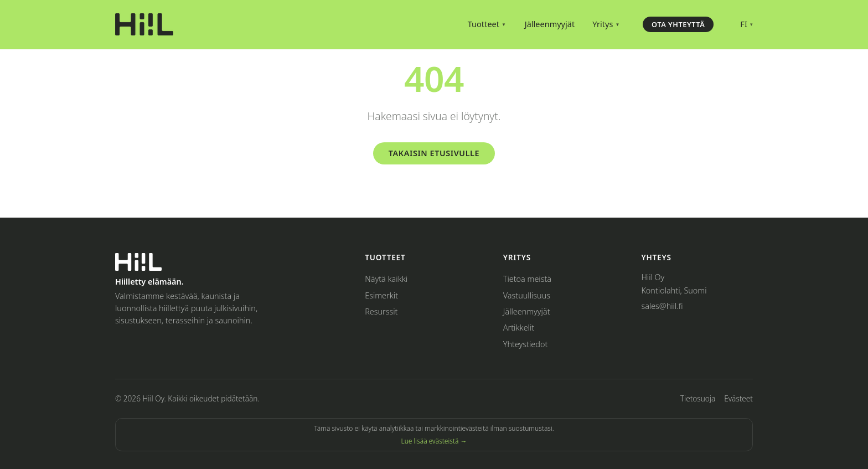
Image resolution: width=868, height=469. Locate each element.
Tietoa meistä (527, 279)
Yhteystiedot (525, 344)
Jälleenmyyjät (550, 24)
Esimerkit (381, 295)
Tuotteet (487, 24)
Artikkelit (519, 328)
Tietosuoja (698, 398)
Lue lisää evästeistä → (434, 441)
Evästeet (738, 398)
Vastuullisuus (527, 295)
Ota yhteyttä (678, 24)
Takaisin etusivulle (434, 153)
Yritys (606, 24)
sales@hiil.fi (662, 306)
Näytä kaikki (386, 279)
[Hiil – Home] (144, 24)
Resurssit (381, 311)
